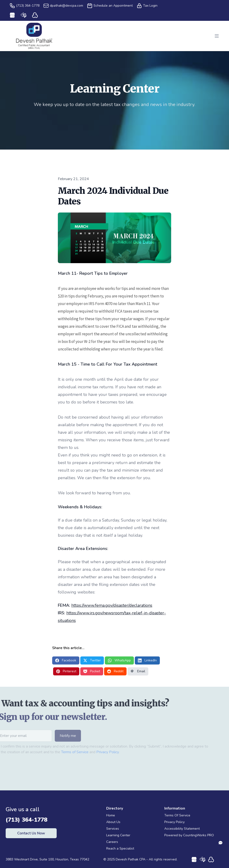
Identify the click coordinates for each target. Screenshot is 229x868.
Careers (112, 842)
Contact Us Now (31, 833)
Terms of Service (65, 752)
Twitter (92, 660)
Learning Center (118, 835)
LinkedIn (147, 660)
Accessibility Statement (182, 829)
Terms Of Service (177, 815)
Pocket (92, 671)
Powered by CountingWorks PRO (189, 835)
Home (111, 815)
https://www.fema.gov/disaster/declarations (112, 605)
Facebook (66, 660)
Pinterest (66, 671)
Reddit (115, 671)
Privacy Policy (98, 752)
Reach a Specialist (120, 848)
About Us (113, 822)
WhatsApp (119, 660)
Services (113, 829)
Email (138, 671)
